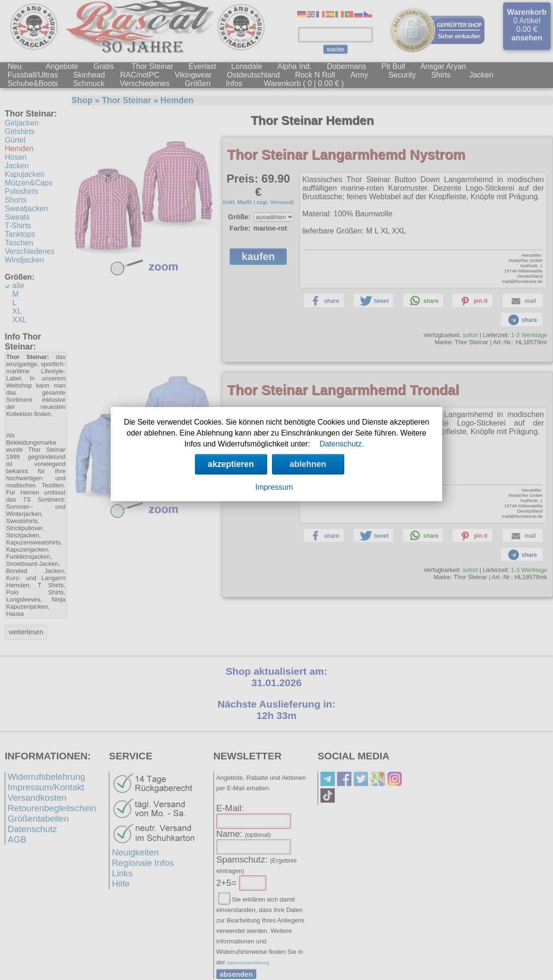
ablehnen (308, 464)
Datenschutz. (342, 444)
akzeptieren (231, 464)
